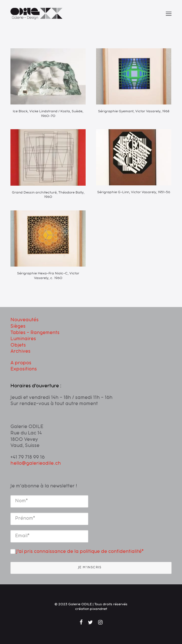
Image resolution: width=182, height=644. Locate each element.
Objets (18, 346)
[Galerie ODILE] (36, 14)
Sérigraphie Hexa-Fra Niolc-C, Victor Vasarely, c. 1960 (48, 276)
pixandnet (99, 609)
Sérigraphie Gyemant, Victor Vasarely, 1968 (134, 112)
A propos (21, 363)
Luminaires (23, 339)
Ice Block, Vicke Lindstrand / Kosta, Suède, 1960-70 (48, 114)
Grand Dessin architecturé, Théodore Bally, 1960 (48, 195)
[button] (169, 14)
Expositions (24, 370)
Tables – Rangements (35, 333)
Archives (20, 352)
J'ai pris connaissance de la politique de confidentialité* (77, 552)
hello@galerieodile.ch (36, 464)
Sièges (18, 327)
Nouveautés (25, 320)
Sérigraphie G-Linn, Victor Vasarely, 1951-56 (134, 193)
